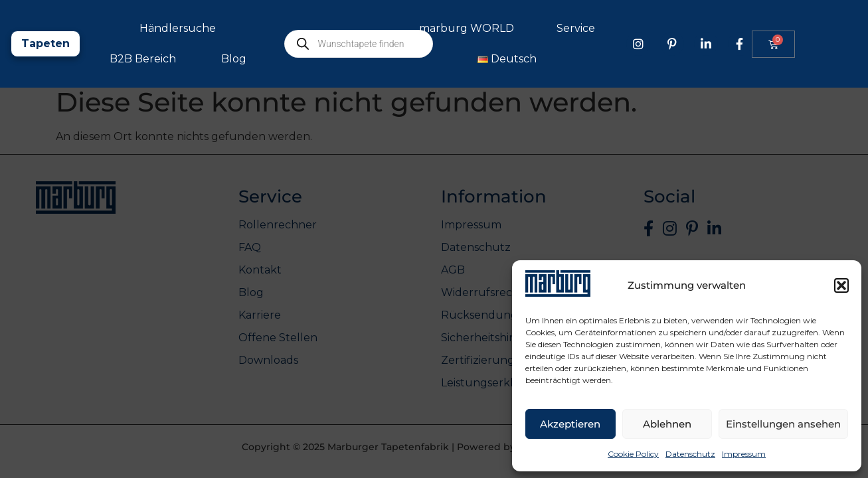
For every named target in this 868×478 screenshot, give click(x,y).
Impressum (744, 454)
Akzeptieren (570, 424)
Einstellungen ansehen (783, 424)
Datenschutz (690, 454)
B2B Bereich (282, 59)
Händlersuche (316, 28)
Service (718, 29)
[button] (841, 285)
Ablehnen (667, 424)
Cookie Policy (633, 454)
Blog (373, 59)
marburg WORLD (609, 29)
